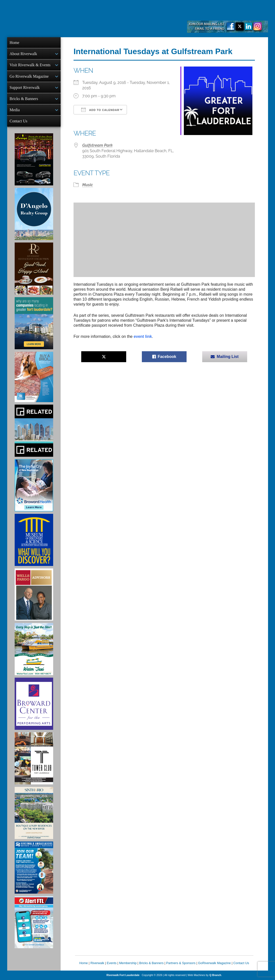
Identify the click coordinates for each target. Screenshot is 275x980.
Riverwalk (97, 963)
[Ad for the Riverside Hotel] (34, 269)
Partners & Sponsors (181, 963)
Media (15, 110)
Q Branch (215, 975)
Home (15, 43)
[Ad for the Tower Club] (34, 758)
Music (88, 185)
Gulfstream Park (97, 145)
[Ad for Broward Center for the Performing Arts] (34, 704)
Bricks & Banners (24, 99)
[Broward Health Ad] (34, 485)
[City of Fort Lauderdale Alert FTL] (34, 922)
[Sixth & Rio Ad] (34, 813)
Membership (128, 963)
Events (112, 963)
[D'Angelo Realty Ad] (34, 214)
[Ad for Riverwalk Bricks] (34, 377)
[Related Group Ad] (34, 431)
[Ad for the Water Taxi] (34, 649)
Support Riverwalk (25, 87)
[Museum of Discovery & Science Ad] (34, 540)
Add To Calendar (100, 110)
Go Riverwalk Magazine (29, 76)
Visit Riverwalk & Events (30, 65)
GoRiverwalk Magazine (214, 963)
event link (143, 336)
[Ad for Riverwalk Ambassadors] (34, 868)
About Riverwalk (23, 54)
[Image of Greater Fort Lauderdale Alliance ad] (34, 323)
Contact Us (19, 121)
